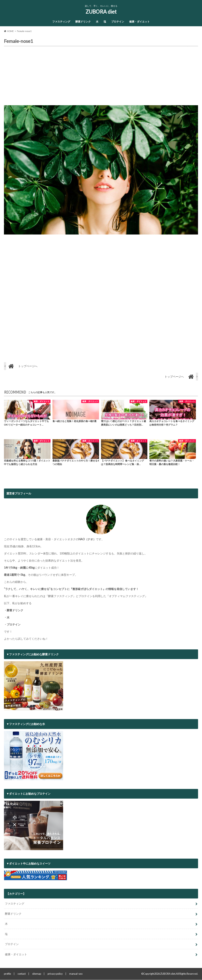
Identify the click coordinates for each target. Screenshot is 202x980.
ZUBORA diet (101, 12)
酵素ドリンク (83, 22)
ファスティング (61, 22)
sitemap (37, 974)
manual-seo (76, 974)
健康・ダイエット (139, 22)
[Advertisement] (101, 77)
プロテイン (118, 22)
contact (22, 974)
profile (7, 974)
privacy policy (55, 974)
